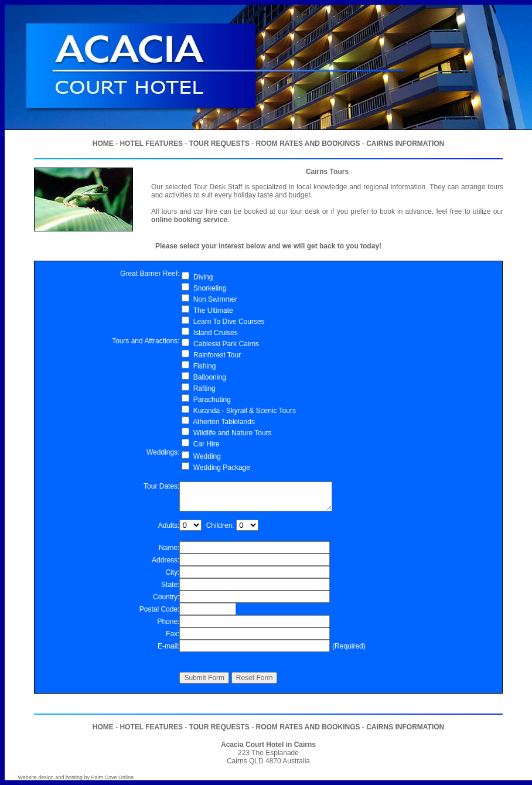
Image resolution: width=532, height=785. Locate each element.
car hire (205, 211)
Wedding (207, 456)
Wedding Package (222, 467)
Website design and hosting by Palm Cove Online (76, 777)
